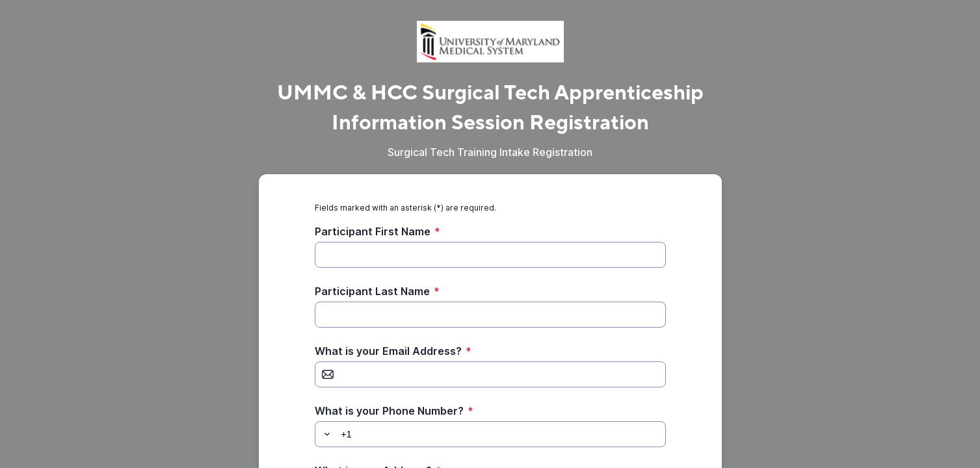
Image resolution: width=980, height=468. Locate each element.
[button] (325, 434)
